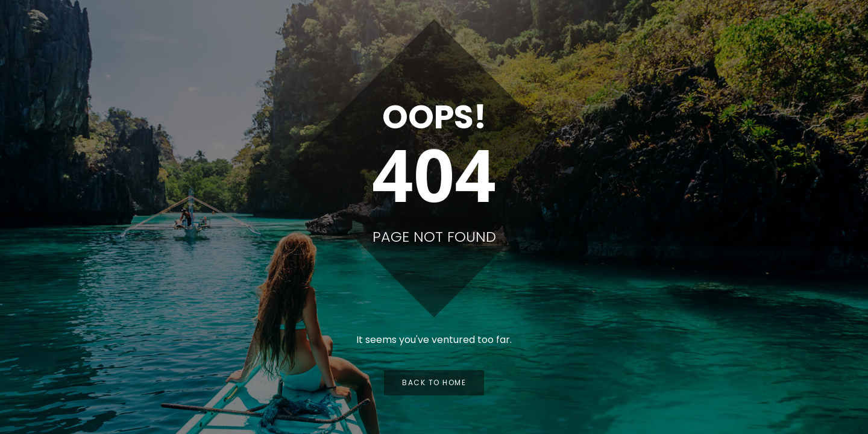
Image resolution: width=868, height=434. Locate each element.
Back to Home (434, 382)
